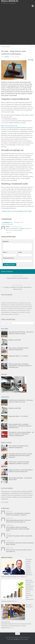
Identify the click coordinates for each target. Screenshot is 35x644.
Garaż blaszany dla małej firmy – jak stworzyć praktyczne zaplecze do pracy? (21, 333)
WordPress (17, 639)
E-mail (20, 252)
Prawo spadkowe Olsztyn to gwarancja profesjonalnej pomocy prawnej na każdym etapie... (18, 529)
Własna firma (6, 47)
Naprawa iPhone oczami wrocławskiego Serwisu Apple (17, 211)
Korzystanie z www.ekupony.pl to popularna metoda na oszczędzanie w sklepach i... (18, 514)
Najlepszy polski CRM (15, 340)
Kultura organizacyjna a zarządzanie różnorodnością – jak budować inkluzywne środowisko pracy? (20, 366)
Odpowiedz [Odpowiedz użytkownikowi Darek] (8, 232)
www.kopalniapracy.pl (26, 497)
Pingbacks (19, 222)
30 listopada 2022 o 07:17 (16, 227)
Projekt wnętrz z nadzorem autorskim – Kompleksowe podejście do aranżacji (19, 463)
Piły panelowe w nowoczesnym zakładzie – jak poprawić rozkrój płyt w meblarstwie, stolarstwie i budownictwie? (21, 434)
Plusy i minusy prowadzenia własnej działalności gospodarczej (18, 349)
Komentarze (7, 222)
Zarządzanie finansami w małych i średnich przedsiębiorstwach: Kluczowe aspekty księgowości (20, 455)
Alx (27, 639)
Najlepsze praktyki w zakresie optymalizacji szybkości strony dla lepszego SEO (21, 471)
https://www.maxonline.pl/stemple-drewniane (14, 128)
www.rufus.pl (5, 502)
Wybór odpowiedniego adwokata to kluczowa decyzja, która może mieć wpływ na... (18, 521)
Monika (7, 57)
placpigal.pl (6, 493)
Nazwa (5, 252)
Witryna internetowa (8, 258)
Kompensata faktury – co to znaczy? (18, 356)
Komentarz (6, 241)
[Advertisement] (17, 26)
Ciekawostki (4, 499)
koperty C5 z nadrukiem (19, 228)
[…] (26, 577)
